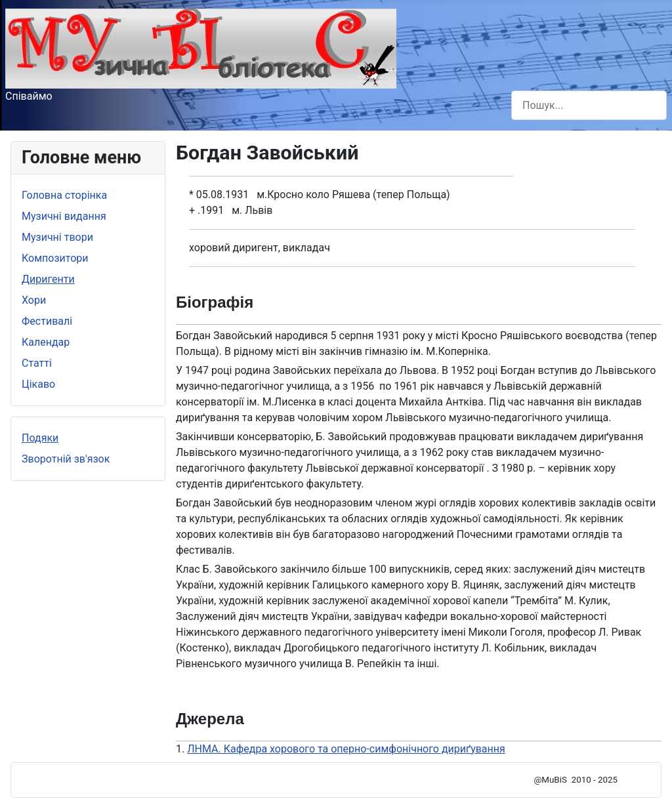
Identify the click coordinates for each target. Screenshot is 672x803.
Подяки (40, 438)
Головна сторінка (64, 195)
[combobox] (589, 105)
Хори (34, 300)
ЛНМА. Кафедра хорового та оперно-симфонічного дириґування (346, 749)
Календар (46, 342)
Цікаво (38, 384)
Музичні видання (64, 216)
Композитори (55, 258)
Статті (37, 363)
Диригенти (48, 279)
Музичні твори (57, 237)
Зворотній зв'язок (66, 459)
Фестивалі (47, 321)
